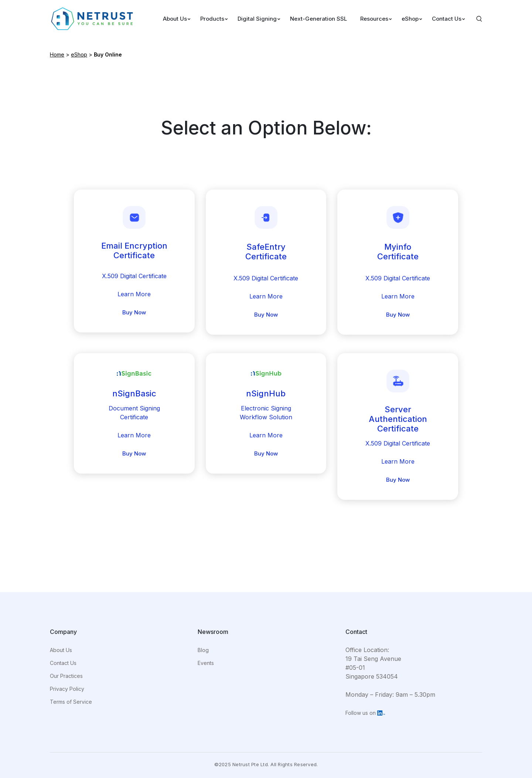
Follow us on (365, 713)
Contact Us (63, 663)
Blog (203, 650)
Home (57, 54)
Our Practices (66, 676)
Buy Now (134, 312)
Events (206, 663)
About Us (61, 650)
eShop (79, 54)
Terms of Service (71, 702)
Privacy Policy (67, 689)
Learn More (134, 294)
